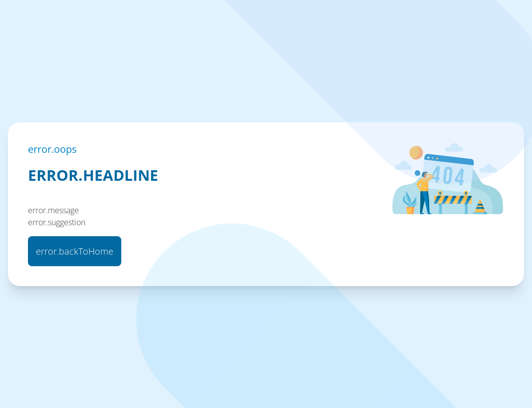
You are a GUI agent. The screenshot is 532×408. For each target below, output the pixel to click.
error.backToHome (75, 251)
